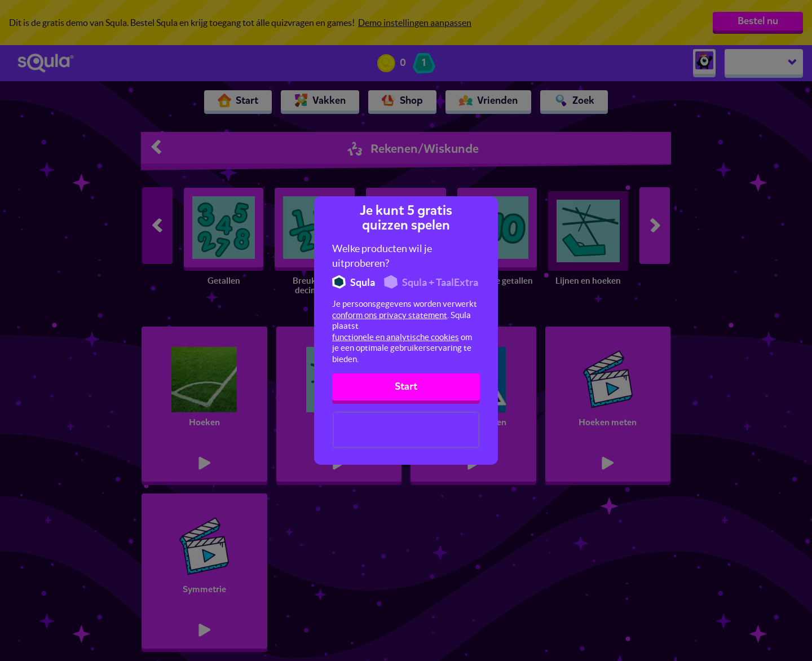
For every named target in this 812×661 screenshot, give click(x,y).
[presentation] (406, 430)
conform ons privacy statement (390, 315)
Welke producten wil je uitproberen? (382, 256)
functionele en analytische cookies (396, 337)
